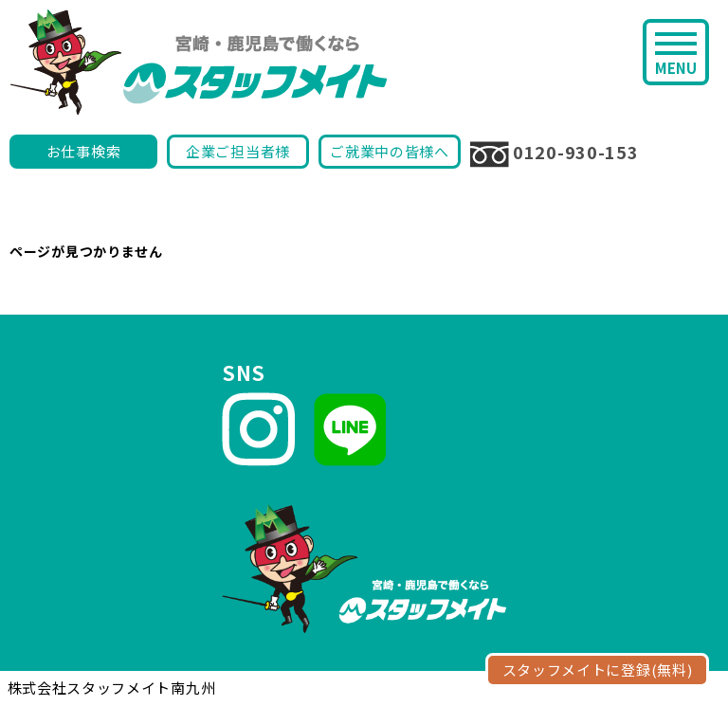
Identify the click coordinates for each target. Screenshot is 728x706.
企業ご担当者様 (238, 151)
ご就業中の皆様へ (390, 151)
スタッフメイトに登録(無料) (598, 670)
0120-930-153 (554, 154)
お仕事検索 (84, 151)
